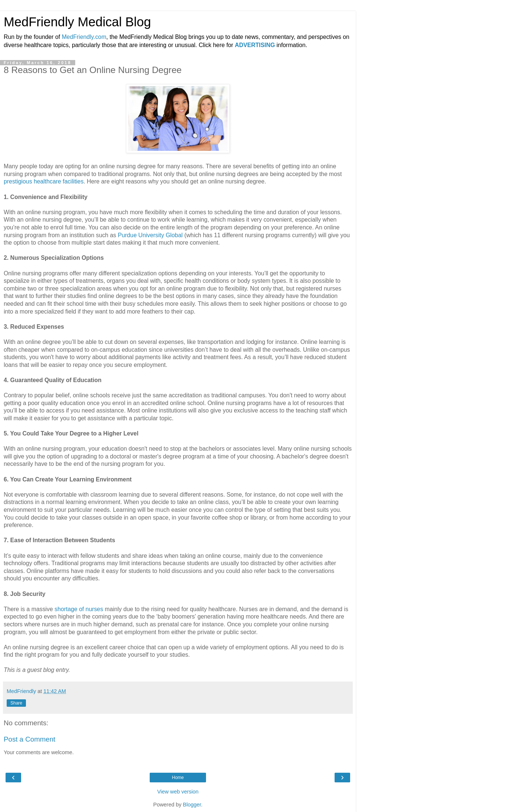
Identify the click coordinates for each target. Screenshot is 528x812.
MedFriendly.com (84, 37)
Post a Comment (29, 739)
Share (16, 703)
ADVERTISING (255, 45)
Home (178, 778)
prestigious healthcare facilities (44, 181)
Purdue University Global (150, 235)
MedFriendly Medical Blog (77, 22)
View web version (178, 792)
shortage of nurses (79, 609)
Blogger (192, 805)
